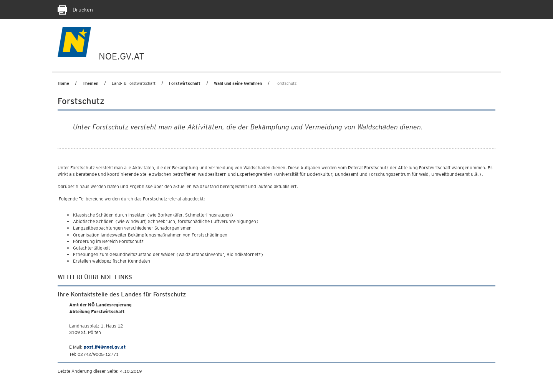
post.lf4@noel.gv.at (105, 347)
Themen (90, 83)
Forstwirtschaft (185, 83)
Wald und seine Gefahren (238, 83)
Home (63, 83)
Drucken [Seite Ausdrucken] (75, 10)
